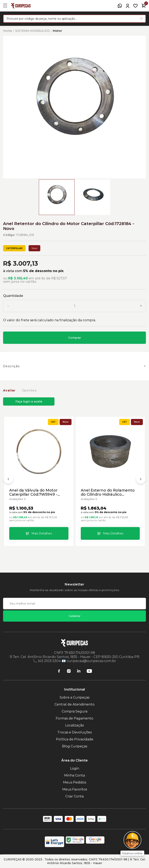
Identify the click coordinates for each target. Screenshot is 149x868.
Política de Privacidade (75, 739)
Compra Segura (74, 711)
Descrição (12, 366)
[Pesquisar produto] (141, 19)
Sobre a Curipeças (74, 697)
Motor (57, 31)
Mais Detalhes (42, 533)
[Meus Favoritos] (135, 6)
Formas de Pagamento (74, 718)
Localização (75, 725)
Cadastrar (75, 616)
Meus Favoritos (75, 789)
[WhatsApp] (120, 6)
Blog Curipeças (75, 746)
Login (75, 768)
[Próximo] (141, 480)
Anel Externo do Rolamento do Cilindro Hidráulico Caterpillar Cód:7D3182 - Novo (109, 492)
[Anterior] (8, 480)
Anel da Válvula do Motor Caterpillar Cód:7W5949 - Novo (33, 492)
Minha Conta (74, 775)
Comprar (75, 338)
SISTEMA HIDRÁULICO (32, 31)
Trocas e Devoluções (74, 732)
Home (8, 31)
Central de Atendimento (74, 704)
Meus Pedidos (75, 782)
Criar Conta (74, 796)
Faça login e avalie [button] (29, 401)
